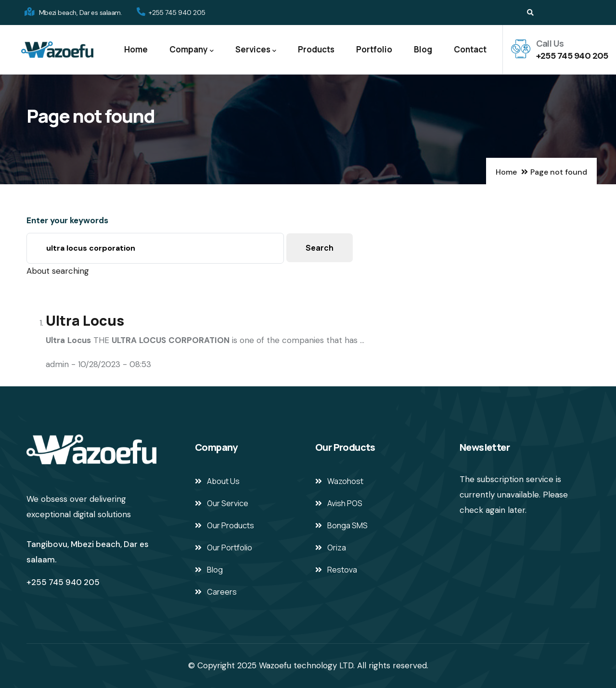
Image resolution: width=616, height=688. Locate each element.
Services (256, 50)
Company (192, 50)
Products (316, 49)
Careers (222, 592)
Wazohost (345, 481)
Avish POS (345, 503)
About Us (223, 481)
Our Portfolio (230, 548)
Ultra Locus (85, 320)
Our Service (228, 503)
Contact (470, 49)
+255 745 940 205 (572, 56)
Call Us (550, 43)
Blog (423, 49)
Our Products (231, 525)
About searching (58, 271)
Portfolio (374, 49)
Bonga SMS (347, 525)
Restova (342, 570)
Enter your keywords (67, 220)
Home (136, 49)
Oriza (337, 548)
